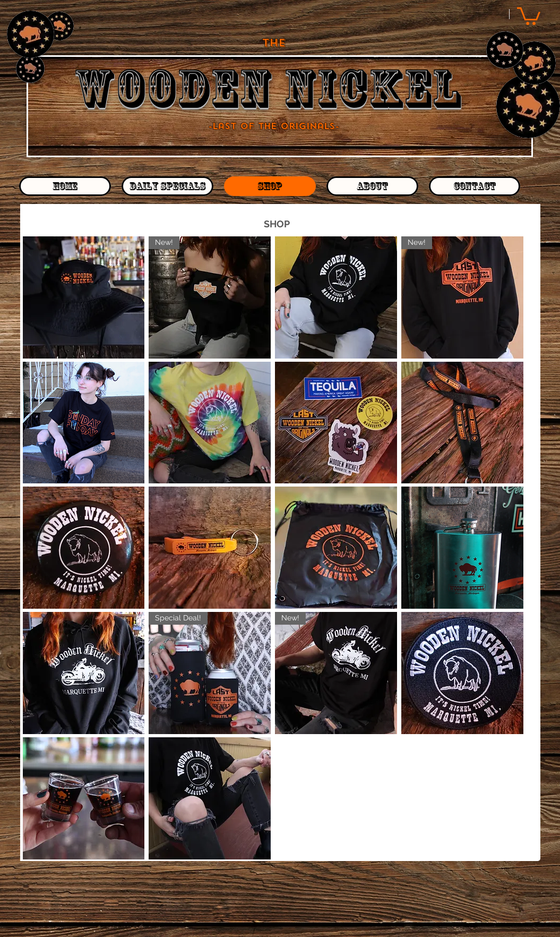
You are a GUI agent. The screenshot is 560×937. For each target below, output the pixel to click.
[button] (529, 15)
